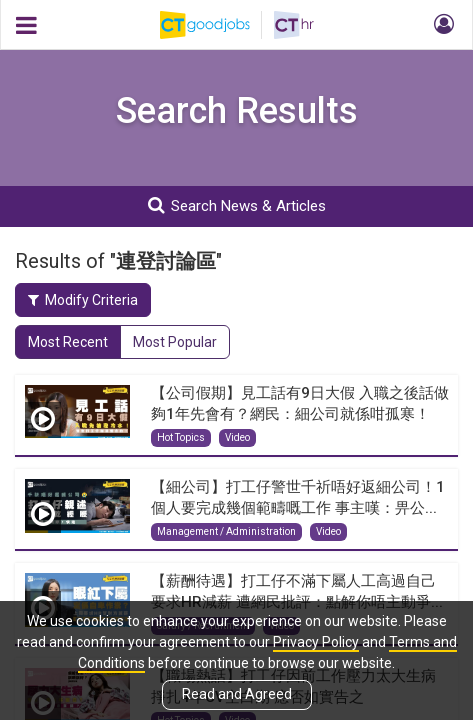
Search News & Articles (237, 205)
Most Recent (68, 342)
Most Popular (175, 342)
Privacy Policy (316, 642)
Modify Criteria (83, 300)
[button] (441, 25)
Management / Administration (226, 531)
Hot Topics (181, 437)
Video (237, 437)
